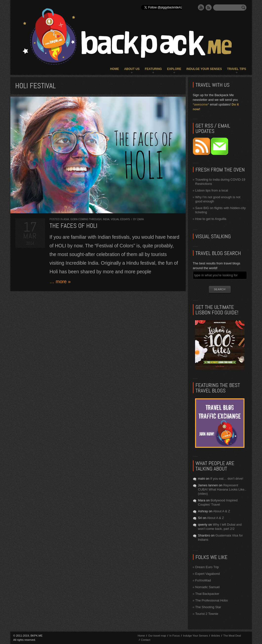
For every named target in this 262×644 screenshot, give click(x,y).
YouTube (201, 7)
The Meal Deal (232, 636)
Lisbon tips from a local (212, 190)
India (106, 219)
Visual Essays (120, 219)
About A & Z (222, 511)
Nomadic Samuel (208, 587)
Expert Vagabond (208, 574)
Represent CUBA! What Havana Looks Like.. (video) (222, 489)
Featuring (153, 69)
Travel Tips (237, 69)
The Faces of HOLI (74, 226)
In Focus (175, 636)
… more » (60, 281)
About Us (132, 69)
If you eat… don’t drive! (227, 479)
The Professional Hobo (212, 600)
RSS (209, 7)
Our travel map (157, 636)
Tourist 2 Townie (207, 614)
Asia (66, 219)
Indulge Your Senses (204, 69)
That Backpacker (207, 594)
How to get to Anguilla (211, 219)
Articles (216, 636)
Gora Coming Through (86, 219)
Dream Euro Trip (207, 567)
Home (115, 69)
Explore (174, 69)
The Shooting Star (208, 607)
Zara (140, 219)
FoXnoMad (203, 580)
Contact (146, 640)
